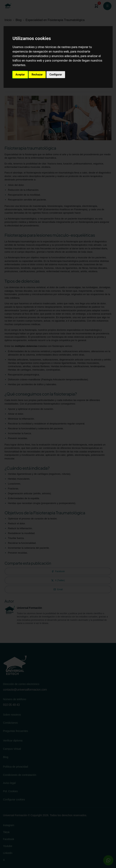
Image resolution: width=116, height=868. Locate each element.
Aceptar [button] (20, 75)
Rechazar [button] (37, 75)
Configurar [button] (56, 75)
